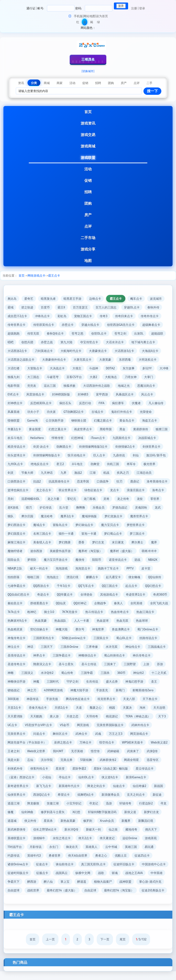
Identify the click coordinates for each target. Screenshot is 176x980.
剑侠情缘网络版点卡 (100, 455)
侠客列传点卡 (106, 768)
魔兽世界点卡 (42, 525)
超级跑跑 (14, 333)
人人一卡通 (159, 621)
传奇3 (104, 316)
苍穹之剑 (121, 333)
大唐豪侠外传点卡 (54, 359)
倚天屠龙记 (36, 847)
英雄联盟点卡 (95, 838)
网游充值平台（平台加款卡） (88, 742)
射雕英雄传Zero (55, 699)
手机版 (78, 16)
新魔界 (51, 829)
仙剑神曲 (96, 812)
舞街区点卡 (140, 734)
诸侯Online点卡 (80, 864)
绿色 (98, 23)
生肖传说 (14, 690)
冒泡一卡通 (140, 534)
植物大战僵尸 (16, 890)
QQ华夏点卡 (132, 594)
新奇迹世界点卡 (70, 786)
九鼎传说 (14, 464)
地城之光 (141, 386)
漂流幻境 (133, 577)
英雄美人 (14, 855)
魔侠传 (134, 560)
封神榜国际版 (87, 394)
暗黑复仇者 (48, 299)
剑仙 (30, 464)
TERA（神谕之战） (59, 725)
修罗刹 (12, 829)
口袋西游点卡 (59, 481)
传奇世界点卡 (16, 325)
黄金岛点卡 (147, 420)
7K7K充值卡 (152, 612)
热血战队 (137, 621)
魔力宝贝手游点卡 (110, 560)
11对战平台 (101, 847)
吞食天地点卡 (106, 708)
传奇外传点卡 (150, 316)
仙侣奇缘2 (34, 795)
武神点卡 (162, 734)
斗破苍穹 (70, 377)
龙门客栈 (135, 499)
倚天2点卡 (14, 847)
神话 (79, 647)
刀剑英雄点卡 (44, 351)
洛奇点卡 (39, 499)
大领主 (77, 368)
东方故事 (129, 368)
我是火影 (88, 760)
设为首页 (102, 16)
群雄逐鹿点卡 (114, 603)
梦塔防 (86, 560)
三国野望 (33, 673)
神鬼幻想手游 (56, 690)
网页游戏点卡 (52, 742)
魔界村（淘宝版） (144, 551)
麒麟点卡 (153, 577)
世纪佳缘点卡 (98, 629)
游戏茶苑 (80, 847)
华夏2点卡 (37, 429)
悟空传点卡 (15, 751)
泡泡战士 (113, 577)
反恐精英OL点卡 (61, 403)
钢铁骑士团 (99, 420)
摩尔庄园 (83, 516)
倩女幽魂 (36, 586)
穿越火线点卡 (91, 325)
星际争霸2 (146, 768)
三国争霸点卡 (110, 655)
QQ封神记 (155, 603)
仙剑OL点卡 (154, 777)
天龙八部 (39, 708)
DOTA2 (111, 368)
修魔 (79, 812)
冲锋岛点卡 (42, 316)
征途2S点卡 (55, 864)
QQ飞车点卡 (149, 586)
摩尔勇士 (33, 551)
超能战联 (158, 333)
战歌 (162, 873)
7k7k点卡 (95, 612)
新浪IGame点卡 (42, 786)
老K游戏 (63, 507)
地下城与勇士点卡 (144, 342)
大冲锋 (12, 377)
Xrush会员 (31, 829)
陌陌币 (151, 560)
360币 (28, 681)
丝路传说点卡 (40, 647)
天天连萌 (77, 716)
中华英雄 (52, 882)
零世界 (45, 507)
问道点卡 (119, 734)
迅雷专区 (60, 768)
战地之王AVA (30, 882)
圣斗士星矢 (121, 664)
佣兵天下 (73, 838)
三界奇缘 (141, 647)
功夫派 (74, 412)
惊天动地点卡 (130, 455)
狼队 (67, 516)
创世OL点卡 (99, 333)
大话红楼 (14, 368)
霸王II (62, 307)
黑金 (145, 429)
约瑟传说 (89, 855)
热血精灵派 (74, 629)
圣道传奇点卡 (71, 664)
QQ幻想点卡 (59, 594)
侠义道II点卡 (16, 786)
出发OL (139, 333)
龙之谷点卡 (89, 490)
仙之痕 (35, 838)
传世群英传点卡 (44, 325)
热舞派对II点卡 (94, 621)
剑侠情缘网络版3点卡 (145, 446)
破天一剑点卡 (96, 568)
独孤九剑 (30, 377)
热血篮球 (14, 629)
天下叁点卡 (60, 708)
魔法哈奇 (103, 516)
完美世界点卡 (96, 734)
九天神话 (103, 473)
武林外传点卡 (71, 734)
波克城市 (156, 299)
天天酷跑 (120, 716)
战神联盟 (39, 890)
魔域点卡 (91, 525)
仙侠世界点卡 (74, 795)
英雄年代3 (110, 855)
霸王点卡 (54, 275)
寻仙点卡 (132, 777)
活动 (88, 169)
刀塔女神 (148, 377)
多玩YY (147, 368)
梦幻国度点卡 (68, 534)
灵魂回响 (36, 516)
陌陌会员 (68, 560)
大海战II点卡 (151, 351)
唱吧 (11, 342)
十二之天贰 (66, 681)
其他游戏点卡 (16, 603)
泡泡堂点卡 (139, 568)
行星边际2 (48, 812)
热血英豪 (118, 621)
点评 (88, 226)
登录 (142, 8)
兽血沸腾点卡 (16, 638)
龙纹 (30, 507)
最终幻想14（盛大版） (137, 890)
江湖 (149, 473)
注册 (134, 8)
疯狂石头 (85, 403)
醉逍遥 (140, 882)
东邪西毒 (125, 359)
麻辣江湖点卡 (65, 542)
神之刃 (111, 690)
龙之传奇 (14, 507)
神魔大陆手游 (158, 690)
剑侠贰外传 (82, 768)
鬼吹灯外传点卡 (144, 412)
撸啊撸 (131, 507)
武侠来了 (50, 760)
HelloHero (79, 438)
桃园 (30, 716)
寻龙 (65, 812)
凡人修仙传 (15, 412)
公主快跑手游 (74, 420)
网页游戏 (14, 734)
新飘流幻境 (70, 829)
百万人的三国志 (106, 307)
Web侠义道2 (67, 751)
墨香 (130, 542)
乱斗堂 (114, 507)
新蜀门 (32, 699)
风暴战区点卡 (151, 394)
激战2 (134, 473)
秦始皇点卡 (90, 603)
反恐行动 (105, 403)
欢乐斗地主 (57, 438)
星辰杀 (127, 821)
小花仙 (114, 777)
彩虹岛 (62, 316)
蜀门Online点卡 (44, 638)
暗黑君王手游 (73, 299)
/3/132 (141, 948)
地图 (88, 260)
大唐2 (110, 377)
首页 (88, 112)
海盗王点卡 (15, 429)
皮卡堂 (56, 577)
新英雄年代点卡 (122, 786)
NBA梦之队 (71, 568)
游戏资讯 (88, 123)
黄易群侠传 (15, 438)
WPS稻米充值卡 (41, 751)
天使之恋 (156, 716)
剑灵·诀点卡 (92, 446)
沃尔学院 (122, 760)
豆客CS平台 (91, 377)
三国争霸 (154, 673)
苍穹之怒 (78, 333)
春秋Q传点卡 (55, 333)
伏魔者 (156, 403)
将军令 (32, 473)
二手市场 (88, 238)
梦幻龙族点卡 (16, 525)
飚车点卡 (137, 299)
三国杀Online (118, 647)
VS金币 (152, 725)
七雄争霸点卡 (80, 586)
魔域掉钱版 (146, 516)
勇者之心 (14, 864)
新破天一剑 (15, 838)
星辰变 (127, 768)
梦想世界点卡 (42, 534)
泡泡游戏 (118, 568)
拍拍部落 (74, 577)
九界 (120, 473)
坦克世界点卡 (16, 708)
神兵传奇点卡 (45, 664)
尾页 (123, 948)
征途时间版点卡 (78, 873)
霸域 (11, 307)
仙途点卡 (14, 795)
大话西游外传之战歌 (114, 386)
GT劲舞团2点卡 (96, 412)
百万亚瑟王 (81, 307)
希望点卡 (122, 795)
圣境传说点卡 (65, 655)
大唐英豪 (105, 359)
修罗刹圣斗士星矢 (121, 812)
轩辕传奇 (27, 812)
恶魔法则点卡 (16, 394)
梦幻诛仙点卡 (136, 525)
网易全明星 (39, 768)
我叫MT (134, 751)
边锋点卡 (95, 299)
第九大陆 (67, 342)
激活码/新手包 (51, 464)
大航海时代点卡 (71, 351)
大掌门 (12, 386)
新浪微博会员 (16, 803)
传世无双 (33, 333)
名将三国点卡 (93, 534)
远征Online (59, 847)
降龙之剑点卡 (149, 786)
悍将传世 (100, 438)
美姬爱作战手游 (114, 551)
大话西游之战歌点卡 (21, 359)
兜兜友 (48, 386)
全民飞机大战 (73, 612)
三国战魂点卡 (39, 655)
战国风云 (122, 873)
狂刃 (162, 481)
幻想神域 (120, 438)
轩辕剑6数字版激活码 (22, 821)
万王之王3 (28, 742)
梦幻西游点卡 (68, 525)
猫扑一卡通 (118, 534)
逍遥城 (91, 821)
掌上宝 (124, 882)
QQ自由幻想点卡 (86, 594)
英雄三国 (53, 855)
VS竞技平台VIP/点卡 (126, 725)
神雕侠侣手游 (90, 681)
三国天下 (96, 647)
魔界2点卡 (124, 516)
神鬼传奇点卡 (71, 638)
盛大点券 (33, 690)
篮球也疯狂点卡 (63, 490)
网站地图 (89, 16)
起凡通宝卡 (15, 586)
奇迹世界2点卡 (43, 603)
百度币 (45, 307)
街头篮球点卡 (69, 455)
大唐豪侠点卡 (98, 351)
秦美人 (32, 612)
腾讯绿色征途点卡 (143, 699)
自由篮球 (89, 890)
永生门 (140, 847)
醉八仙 (107, 882)
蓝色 (85, 23)
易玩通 (71, 855)
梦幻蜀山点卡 (16, 542)
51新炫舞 (161, 760)
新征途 (63, 803)
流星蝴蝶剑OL (76, 499)
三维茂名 (88, 59)
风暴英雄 (36, 412)
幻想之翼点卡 (80, 429)
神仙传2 (46, 681)
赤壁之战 (47, 342)
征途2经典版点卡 (76, 899)
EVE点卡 (39, 394)
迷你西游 (89, 551)
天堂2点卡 (82, 708)
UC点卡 (100, 725)
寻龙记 (162, 803)
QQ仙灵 (136, 603)
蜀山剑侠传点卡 (18, 664)
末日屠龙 (14, 551)
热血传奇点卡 (42, 621)
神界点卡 (88, 655)
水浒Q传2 (114, 673)
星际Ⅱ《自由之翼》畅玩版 (25, 777)
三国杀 (12, 681)
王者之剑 (90, 751)
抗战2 (79, 481)
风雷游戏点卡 (61, 394)
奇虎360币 (68, 603)
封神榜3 (109, 394)
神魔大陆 (121, 629)
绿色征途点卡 (139, 490)
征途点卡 (104, 864)
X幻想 (145, 812)
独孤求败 (86, 386)
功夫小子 (56, 412)
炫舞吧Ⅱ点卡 (144, 795)
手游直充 (14, 699)
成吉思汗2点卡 (17, 316)
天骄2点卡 (129, 708)
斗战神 (94, 368)
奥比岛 (12, 299)
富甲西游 (128, 394)
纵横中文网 (143, 873)
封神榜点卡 (35, 403)
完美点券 (142, 760)
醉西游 (90, 882)
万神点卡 (146, 742)
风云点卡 (14, 403)
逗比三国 (67, 386)
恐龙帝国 (126, 481)
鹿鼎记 (12, 490)
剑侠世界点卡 (44, 455)
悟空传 (12, 760)
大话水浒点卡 (115, 342)
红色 (78, 23)
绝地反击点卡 (100, 464)
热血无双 (33, 629)
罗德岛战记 (15, 516)
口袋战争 (145, 481)
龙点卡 (160, 490)
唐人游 (138, 716)
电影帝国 (30, 386)
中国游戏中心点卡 (48, 873)
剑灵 (67, 473)
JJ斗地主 (138, 464)
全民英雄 (50, 612)
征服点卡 (102, 873)
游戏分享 (88, 249)
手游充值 (118, 699)
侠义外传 (109, 821)
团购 (88, 203)
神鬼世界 (157, 629)
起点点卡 (37, 594)
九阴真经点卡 (16, 446)
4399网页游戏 (132, 690)
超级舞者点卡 (151, 325)
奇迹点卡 (110, 594)
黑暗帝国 (129, 429)
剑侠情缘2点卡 (17, 455)
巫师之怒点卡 (124, 742)
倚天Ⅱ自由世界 (154, 855)
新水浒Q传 (149, 829)
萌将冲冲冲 (47, 560)
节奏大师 (83, 473)
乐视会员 (149, 507)
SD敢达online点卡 (128, 638)
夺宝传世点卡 (89, 342)
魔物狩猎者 (68, 551)
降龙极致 (101, 803)
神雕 (77, 673)
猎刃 (79, 507)
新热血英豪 (147, 821)
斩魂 (11, 882)
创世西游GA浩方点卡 (121, 325)
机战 (163, 473)
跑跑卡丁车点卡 (18, 577)
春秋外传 (154, 307)
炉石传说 (96, 507)
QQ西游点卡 (104, 586)
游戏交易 (88, 135)
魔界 (50, 551)
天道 (147, 708)
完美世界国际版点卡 (41, 734)
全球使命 (154, 594)
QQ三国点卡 (16, 594)
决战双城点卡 (42, 446)
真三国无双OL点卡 (156, 864)
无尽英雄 (153, 751)
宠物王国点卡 (83, 316)
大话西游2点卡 (17, 351)
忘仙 (105, 760)
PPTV (40, 577)
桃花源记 (33, 725)
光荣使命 (14, 420)
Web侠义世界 (113, 751)
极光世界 (50, 473)
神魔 (110, 681)
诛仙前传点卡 (127, 864)
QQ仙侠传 (56, 586)
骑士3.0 (131, 612)
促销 (88, 180)
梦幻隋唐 (113, 542)
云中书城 (33, 855)
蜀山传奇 (134, 673)
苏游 (64, 673)
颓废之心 (14, 716)
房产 (88, 215)
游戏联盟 (88, 157)
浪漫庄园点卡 (16, 499)
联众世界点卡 (113, 490)
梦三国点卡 (41, 542)
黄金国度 (58, 429)
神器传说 (98, 699)
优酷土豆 (33, 864)
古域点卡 (120, 412)
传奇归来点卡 (124, 316)
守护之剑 (146, 681)
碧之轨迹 (27, 307)
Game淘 (52, 420)
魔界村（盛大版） (19, 560)
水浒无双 (161, 647)
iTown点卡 (140, 438)
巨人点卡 (152, 455)
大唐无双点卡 (83, 359)
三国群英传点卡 (98, 638)
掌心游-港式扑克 (64, 890)
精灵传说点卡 (68, 446)
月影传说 (122, 847)
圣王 (76, 690)
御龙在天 (158, 847)
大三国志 (50, 377)
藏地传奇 (53, 838)
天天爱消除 (99, 716)
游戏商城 (88, 146)
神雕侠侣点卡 (136, 655)
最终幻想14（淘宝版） (42, 899)
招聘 (88, 192)
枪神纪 (114, 612)
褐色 (92, 23)
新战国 (53, 795)
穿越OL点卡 (132, 307)
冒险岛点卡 (112, 525)
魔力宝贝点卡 (16, 534)
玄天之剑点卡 (42, 803)
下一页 (105, 948)
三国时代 (127, 681)
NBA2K (52, 568)
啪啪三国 (93, 577)
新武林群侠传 (94, 829)
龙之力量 (99, 499)
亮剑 (56, 499)
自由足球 (14, 899)
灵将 (152, 499)
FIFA (121, 403)
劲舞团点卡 (115, 446)
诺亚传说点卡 (16, 568)
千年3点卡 (127, 586)
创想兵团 (27, 342)
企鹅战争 (14, 612)
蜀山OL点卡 (15, 647)
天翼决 (45, 716)
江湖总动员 (35, 481)
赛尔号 (139, 629)
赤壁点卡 (68, 325)
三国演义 (94, 673)
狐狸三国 (36, 438)
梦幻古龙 (147, 542)
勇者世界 (130, 855)
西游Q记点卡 (99, 795)
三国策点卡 (155, 638)
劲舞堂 (156, 464)
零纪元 (117, 499)
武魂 (11, 742)
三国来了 (14, 673)
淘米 (61, 716)
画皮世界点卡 (106, 429)
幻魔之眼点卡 (123, 420)
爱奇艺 (29, 299)
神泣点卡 (62, 647)
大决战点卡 (57, 368)
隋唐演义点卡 (96, 664)
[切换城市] (88, 71)
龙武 (53, 516)
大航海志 (128, 377)
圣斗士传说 (143, 664)
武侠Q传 (69, 760)
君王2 (121, 464)
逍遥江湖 (82, 803)
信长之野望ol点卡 (123, 829)
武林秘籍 (30, 760)
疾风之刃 (14, 481)
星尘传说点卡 (58, 777)
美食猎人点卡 (91, 542)
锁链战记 (92, 690)
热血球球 (53, 629)
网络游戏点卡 (36, 275)
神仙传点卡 (15, 655)
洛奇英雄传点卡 (35, 490)
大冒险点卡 (35, 368)
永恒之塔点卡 (141, 838)
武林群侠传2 (16, 768)
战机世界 (109, 890)
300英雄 (78, 699)
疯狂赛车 (138, 403)
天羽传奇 (14, 725)
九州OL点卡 (76, 464)
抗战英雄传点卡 (101, 481)
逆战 (36, 568)
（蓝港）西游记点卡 (89, 777)
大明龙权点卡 (148, 359)
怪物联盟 (33, 420)
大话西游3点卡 (125, 351)
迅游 (11, 812)
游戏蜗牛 (118, 838)
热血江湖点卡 (68, 621)
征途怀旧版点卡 (18, 873)
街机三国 (14, 473)
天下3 (84, 725)
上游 (50, 673)
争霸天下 (72, 882)
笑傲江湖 (121, 803)
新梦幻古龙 (71, 821)
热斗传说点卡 (16, 621)
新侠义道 (50, 821)
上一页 (50, 948)
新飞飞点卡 (96, 786)
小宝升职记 (142, 803)
